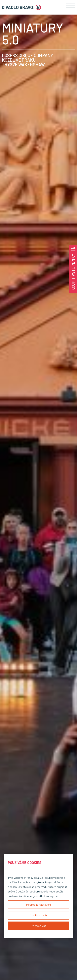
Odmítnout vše (38, 915)
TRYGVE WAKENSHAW (23, 65)
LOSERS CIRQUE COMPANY (28, 55)
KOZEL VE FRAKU (19, 60)
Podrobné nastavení (38, 905)
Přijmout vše (38, 926)
